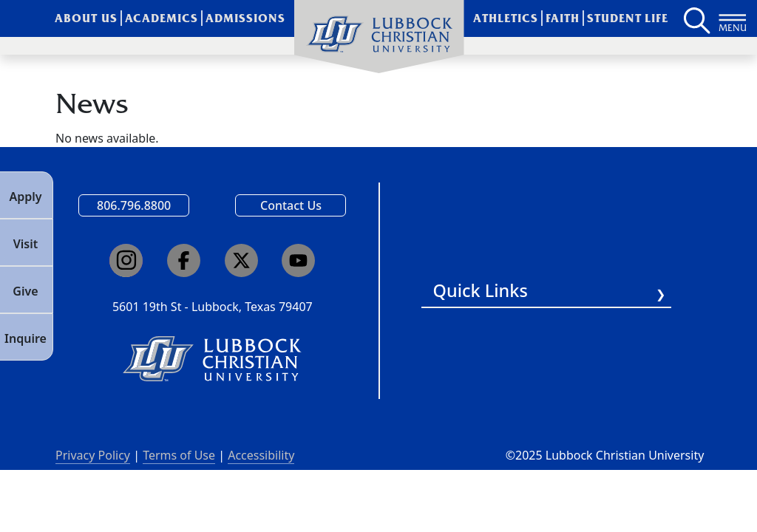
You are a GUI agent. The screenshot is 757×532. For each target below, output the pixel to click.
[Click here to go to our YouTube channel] (298, 260)
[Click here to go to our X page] (241, 260)
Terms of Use (179, 455)
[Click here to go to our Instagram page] (126, 260)
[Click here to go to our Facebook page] (184, 260)
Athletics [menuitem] (506, 18)
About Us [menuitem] (86, 18)
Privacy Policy (93, 455)
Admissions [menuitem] (245, 18)
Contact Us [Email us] (291, 205)
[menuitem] (379, 37)
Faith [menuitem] (563, 18)
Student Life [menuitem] (628, 18)
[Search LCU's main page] (696, 18)
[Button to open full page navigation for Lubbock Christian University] (733, 18)
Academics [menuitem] (162, 18)
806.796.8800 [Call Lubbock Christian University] (134, 205)
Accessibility (261, 455)
